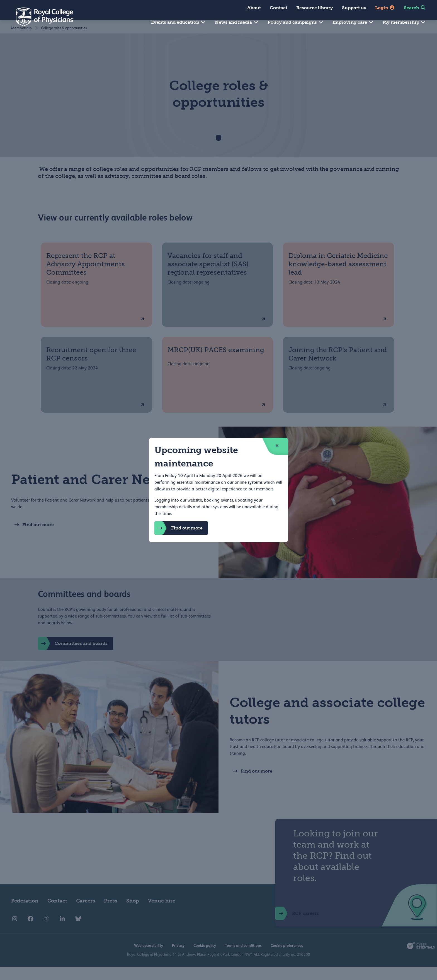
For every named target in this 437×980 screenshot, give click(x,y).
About (254, 8)
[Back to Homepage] (41, 17)
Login (385, 8)
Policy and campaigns (296, 22)
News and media (237, 22)
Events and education (179, 22)
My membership (404, 22)
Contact (279, 8)
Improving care (353, 22)
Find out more (179, 528)
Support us (354, 8)
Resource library (315, 8)
